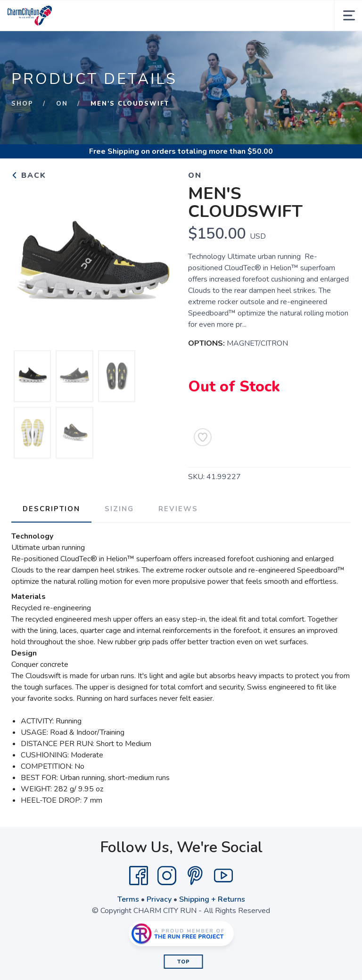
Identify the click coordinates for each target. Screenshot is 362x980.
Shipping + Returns (212, 899)
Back (29, 175)
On (62, 104)
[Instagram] (167, 876)
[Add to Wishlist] (203, 437)
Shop (22, 104)
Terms (128, 899)
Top (184, 962)
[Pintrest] (195, 876)
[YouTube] (223, 876)
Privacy (159, 899)
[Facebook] (139, 876)
